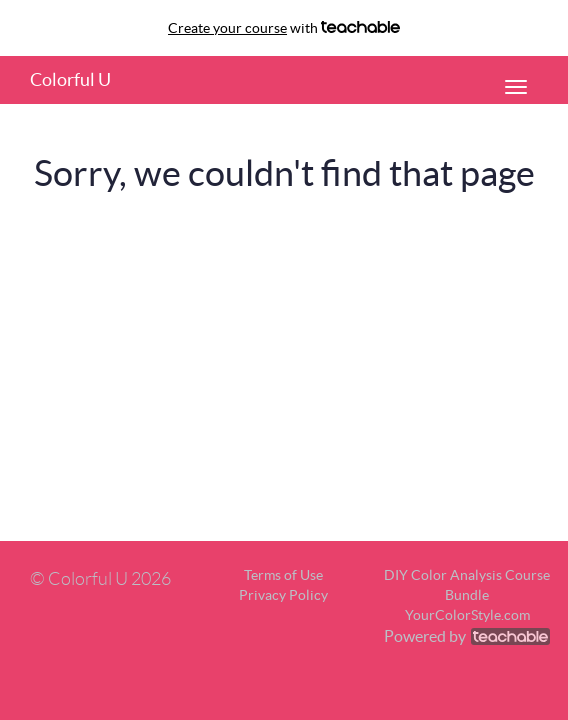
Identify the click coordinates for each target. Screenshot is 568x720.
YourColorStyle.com (467, 615)
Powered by (467, 636)
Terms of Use (283, 575)
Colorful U (70, 79)
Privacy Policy (283, 595)
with (284, 28)
